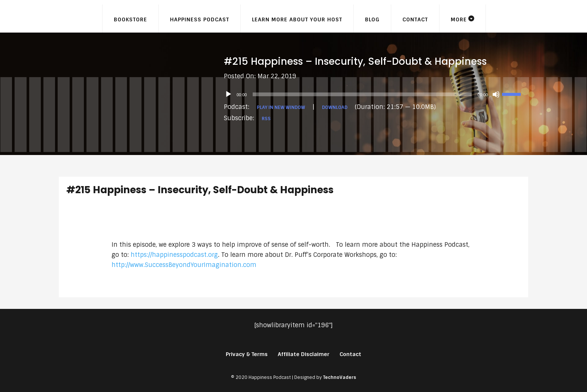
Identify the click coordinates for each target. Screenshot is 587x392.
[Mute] (496, 94)
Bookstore (130, 19)
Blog (372, 19)
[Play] (228, 94)
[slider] (362, 94)
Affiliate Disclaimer (304, 354)
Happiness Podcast (200, 19)
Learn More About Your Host (297, 19)
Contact (415, 19)
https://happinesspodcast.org (174, 255)
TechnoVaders (340, 377)
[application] (376, 94)
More (459, 19)
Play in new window (281, 107)
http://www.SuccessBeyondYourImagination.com (184, 265)
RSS (266, 119)
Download (335, 107)
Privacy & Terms (247, 354)
